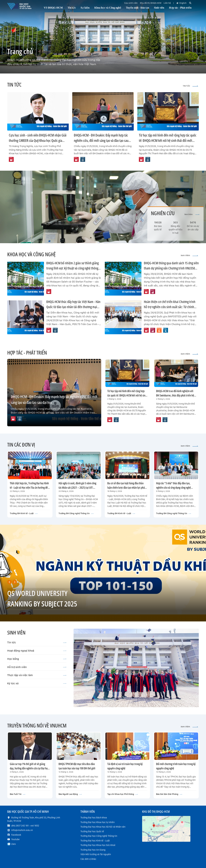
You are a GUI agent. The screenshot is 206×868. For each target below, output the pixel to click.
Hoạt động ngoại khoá (37, 651)
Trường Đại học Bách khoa (94, 818)
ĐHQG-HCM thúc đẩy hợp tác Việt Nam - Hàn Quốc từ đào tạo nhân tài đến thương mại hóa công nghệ (73, 307)
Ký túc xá (37, 683)
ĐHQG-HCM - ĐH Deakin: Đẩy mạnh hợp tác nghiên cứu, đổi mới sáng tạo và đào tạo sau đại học (101, 140)
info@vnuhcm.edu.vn (22, 830)
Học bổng (37, 659)
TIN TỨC (190, 86)
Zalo (14, 844)
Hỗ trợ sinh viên (37, 667)
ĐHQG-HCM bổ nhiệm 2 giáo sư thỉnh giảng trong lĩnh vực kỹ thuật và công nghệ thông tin (73, 268)
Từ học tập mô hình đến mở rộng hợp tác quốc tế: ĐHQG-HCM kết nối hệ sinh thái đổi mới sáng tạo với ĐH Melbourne (168, 140)
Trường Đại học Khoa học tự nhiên (98, 822)
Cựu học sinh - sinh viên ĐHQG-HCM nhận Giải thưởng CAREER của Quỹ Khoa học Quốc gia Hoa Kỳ (38, 140)
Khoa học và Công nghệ (108, 8)
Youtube (15, 839)
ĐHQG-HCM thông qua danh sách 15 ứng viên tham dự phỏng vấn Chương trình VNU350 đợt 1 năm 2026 (171, 268)
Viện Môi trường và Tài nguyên (96, 854)
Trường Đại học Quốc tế (92, 831)
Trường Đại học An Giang (93, 850)
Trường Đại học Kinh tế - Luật (95, 841)
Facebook (16, 835)
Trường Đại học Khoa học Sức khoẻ (98, 845)
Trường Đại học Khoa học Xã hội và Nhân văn (103, 827)
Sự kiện (85, 8)
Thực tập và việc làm (37, 675)
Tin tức (37, 642)
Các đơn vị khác (88, 859)
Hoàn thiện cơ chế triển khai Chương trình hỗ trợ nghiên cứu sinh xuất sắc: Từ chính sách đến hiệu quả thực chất (170, 307)
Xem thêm (192, 214)
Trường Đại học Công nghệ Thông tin (99, 836)
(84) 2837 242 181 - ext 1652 (25, 826)
